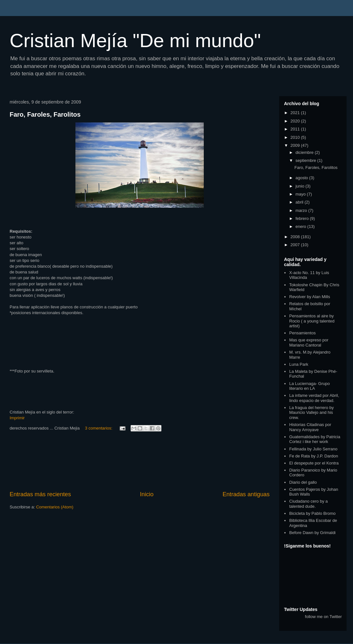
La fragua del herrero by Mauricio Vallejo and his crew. (311, 413)
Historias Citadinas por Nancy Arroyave (310, 427)
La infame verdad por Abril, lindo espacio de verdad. (314, 398)
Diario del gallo (303, 482)
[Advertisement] (140, 462)
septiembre (306, 160)
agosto (302, 178)
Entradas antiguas (246, 494)
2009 (296, 145)
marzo (302, 210)
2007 (296, 245)
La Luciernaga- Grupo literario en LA (309, 386)
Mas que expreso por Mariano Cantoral (309, 343)
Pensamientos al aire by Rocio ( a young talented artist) (312, 321)
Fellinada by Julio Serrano (313, 449)
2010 (296, 137)
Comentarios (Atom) (55, 507)
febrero (303, 218)
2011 (296, 129)
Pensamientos (302, 333)
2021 (296, 113)
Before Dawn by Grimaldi (312, 533)
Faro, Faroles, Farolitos (45, 114)
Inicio (147, 494)
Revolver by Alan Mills (310, 297)
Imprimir (17, 418)
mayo (301, 194)
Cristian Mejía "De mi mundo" (135, 41)
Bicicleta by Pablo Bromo (312, 513)
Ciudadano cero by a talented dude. (308, 504)
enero (301, 226)
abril (300, 202)
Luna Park (299, 364)
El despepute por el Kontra (314, 463)
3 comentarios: (99, 428)
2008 (296, 237)
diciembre (305, 152)
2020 (296, 121)
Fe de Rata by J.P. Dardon (314, 456)
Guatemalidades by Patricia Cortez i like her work (315, 439)
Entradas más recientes (40, 494)
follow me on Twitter (323, 617)
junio (301, 186)
